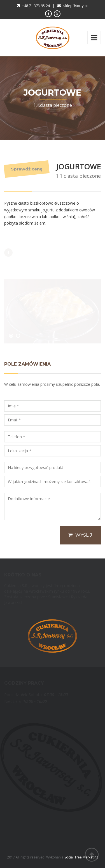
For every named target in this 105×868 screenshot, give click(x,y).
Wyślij (80, 535)
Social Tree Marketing (81, 857)
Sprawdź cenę (27, 169)
